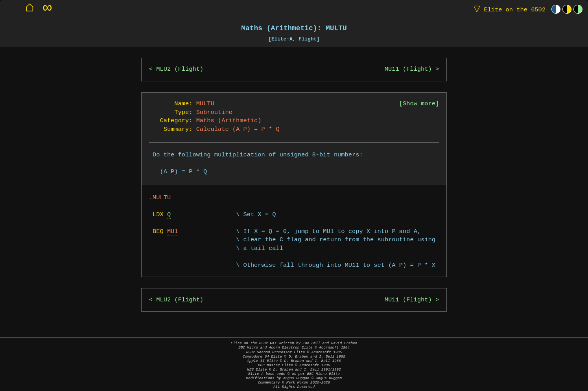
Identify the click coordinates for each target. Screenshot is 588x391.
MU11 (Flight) (408, 69)
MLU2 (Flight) (180, 69)
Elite (508, 9)
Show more (419, 104)
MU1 (173, 232)
